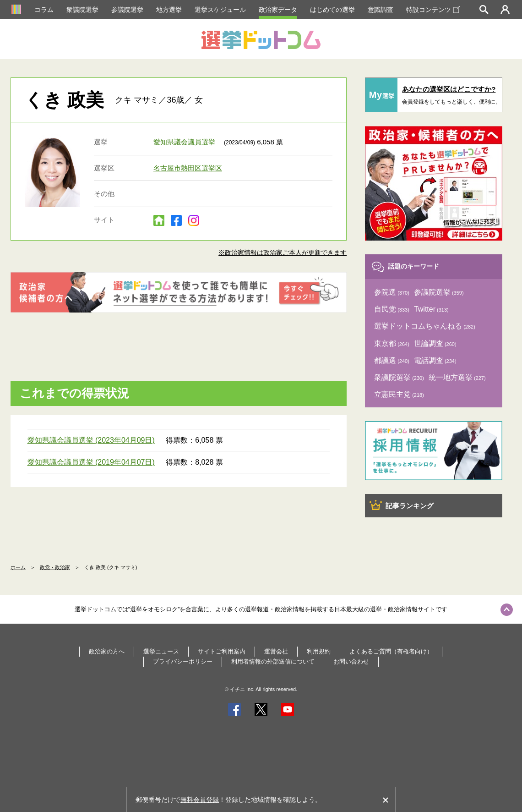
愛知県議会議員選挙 (184, 142)
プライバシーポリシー (183, 661)
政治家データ (278, 10)
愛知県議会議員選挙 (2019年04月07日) (91, 462)
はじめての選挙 (332, 10)
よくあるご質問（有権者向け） (391, 651)
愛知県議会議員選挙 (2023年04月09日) (91, 440)
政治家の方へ (107, 651)
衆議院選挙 (82, 10)
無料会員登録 (200, 800)
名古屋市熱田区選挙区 (188, 168)
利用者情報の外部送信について (273, 661)
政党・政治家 (55, 567)
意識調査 (381, 10)
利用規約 (319, 651)
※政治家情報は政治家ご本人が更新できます (283, 252)
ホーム (18, 567)
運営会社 (276, 651)
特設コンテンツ (433, 10)
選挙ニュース (161, 651)
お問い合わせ (351, 661)
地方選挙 (169, 10)
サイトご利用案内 (222, 651)
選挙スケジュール (220, 10)
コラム (44, 10)
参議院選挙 (127, 10)
